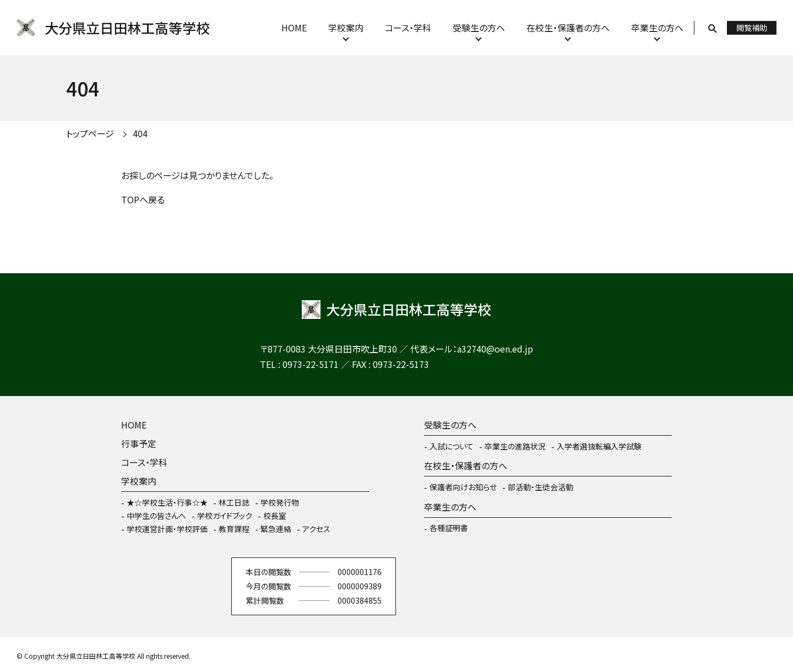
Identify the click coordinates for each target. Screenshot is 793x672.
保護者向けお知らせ (463, 487)
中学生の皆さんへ (156, 516)
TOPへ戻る (143, 199)
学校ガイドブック (225, 516)
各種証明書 (449, 528)
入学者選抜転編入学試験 (599, 446)
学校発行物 (280, 502)
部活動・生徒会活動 (541, 487)
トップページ (90, 133)
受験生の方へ (479, 28)
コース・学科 (408, 28)
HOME (294, 28)
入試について (452, 446)
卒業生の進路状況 (515, 446)
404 (140, 133)
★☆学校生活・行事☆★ (167, 502)
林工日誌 (234, 502)
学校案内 (346, 28)
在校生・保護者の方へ (568, 28)
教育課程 (234, 529)
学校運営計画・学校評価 (167, 529)
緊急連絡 (276, 529)
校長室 (275, 516)
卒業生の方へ (657, 28)
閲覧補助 (752, 28)
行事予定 (139, 443)
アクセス (316, 529)
